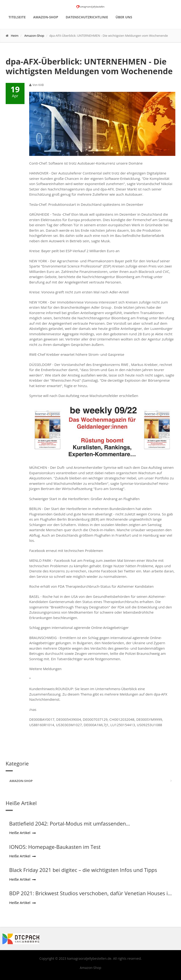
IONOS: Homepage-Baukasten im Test (55, 847)
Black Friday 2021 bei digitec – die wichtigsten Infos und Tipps (83, 870)
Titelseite (17, 17)
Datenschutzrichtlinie (87, 17)
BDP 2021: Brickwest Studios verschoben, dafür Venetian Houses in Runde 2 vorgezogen (90, 896)
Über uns (124, 17)
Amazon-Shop (46, 17)
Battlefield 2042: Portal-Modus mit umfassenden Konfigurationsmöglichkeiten (68, 826)
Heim (15, 36)
